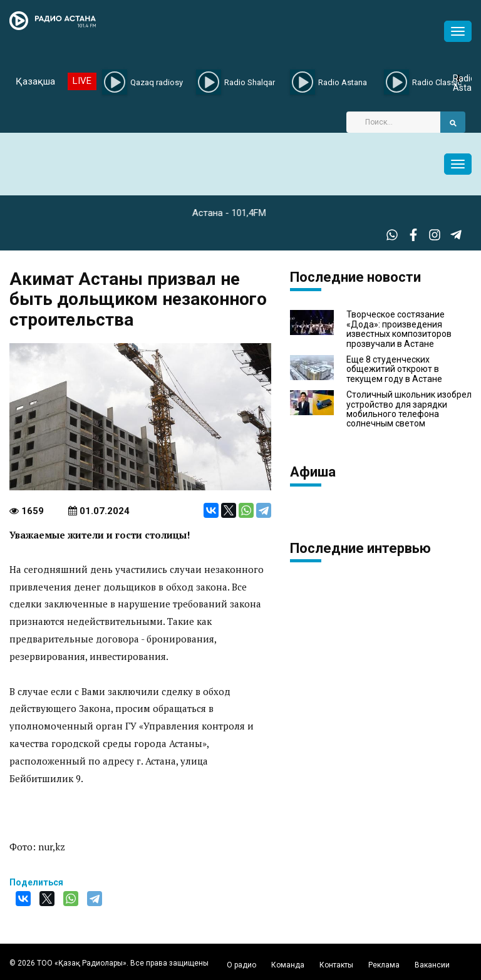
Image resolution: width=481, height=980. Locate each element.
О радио (241, 965)
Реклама (384, 965)
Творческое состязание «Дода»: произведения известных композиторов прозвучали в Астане (399, 329)
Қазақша (35, 81)
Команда (288, 965)
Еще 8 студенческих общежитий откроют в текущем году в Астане (394, 369)
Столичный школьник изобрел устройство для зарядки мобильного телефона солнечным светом (409, 409)
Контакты (336, 965)
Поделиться (36, 882)
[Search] (393, 122)
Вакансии (432, 965)
